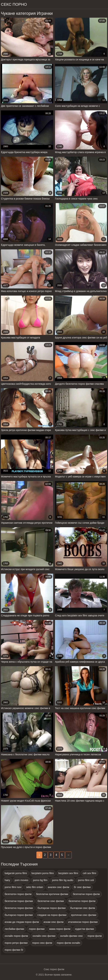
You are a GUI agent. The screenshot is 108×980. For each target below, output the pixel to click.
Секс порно (14, 4)
